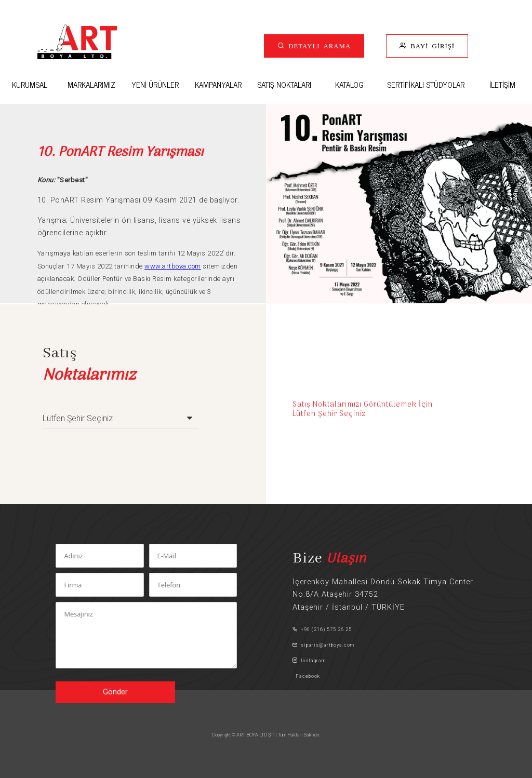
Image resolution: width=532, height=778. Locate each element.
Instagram (309, 660)
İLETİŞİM (502, 84)
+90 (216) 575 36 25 (322, 629)
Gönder (115, 692)
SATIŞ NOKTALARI (284, 84)
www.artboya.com (173, 266)
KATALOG (349, 84)
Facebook (306, 676)
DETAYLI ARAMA (318, 45)
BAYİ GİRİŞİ (431, 45)
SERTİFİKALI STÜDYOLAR (426, 84)
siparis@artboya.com (323, 645)
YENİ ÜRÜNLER (155, 84)
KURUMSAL (30, 84)
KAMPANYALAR (218, 84)
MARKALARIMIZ (91, 84)
